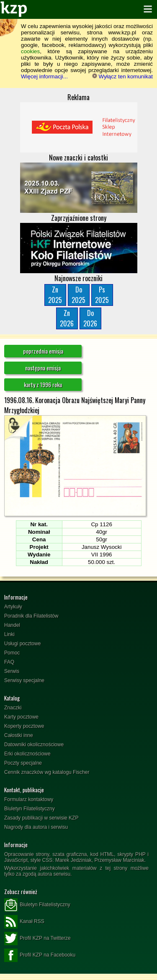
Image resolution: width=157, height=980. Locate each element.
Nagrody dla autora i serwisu (36, 827)
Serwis (12, 671)
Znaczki (13, 708)
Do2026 (90, 318)
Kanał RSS (24, 922)
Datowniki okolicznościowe (34, 745)
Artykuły (13, 607)
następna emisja (43, 368)
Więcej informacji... (44, 76)
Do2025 (78, 295)
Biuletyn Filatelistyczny (30, 809)
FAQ (9, 662)
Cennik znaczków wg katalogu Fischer (47, 772)
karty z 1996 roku (43, 384)
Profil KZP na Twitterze (37, 939)
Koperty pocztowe (24, 726)
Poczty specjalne (23, 763)
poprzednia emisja (43, 351)
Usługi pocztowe (22, 644)
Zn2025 (55, 295)
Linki (9, 634)
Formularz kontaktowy (29, 799)
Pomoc (12, 653)
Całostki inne (19, 735)
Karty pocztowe (21, 717)
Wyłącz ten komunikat (122, 76)
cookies (30, 51)
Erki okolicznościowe (27, 754)
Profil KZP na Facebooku (40, 955)
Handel (12, 625)
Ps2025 (102, 295)
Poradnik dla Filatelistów (31, 616)
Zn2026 (67, 318)
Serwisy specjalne (24, 680)
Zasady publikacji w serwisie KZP (41, 818)
